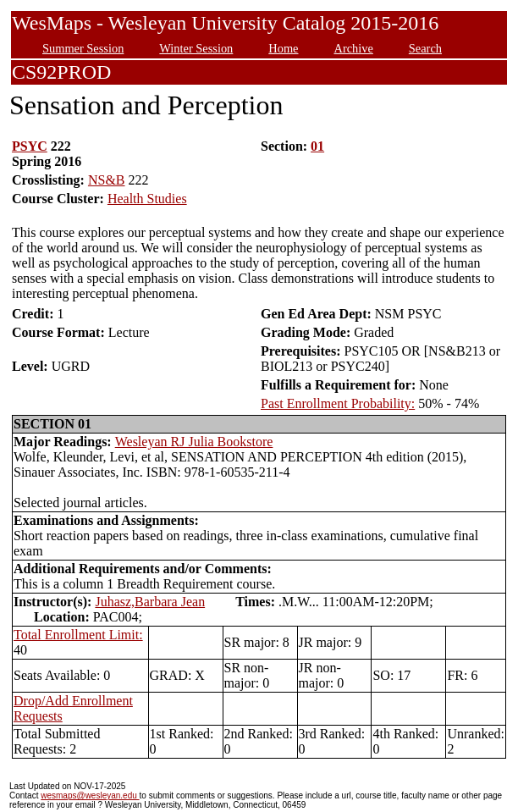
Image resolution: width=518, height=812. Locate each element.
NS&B (107, 180)
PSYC (30, 146)
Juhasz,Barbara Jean (150, 602)
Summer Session (83, 48)
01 (317, 146)
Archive (353, 48)
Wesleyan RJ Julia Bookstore (194, 442)
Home (283, 48)
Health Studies (147, 199)
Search (425, 48)
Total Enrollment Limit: (78, 635)
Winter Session (196, 48)
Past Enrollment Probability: (338, 403)
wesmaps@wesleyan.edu (90, 795)
